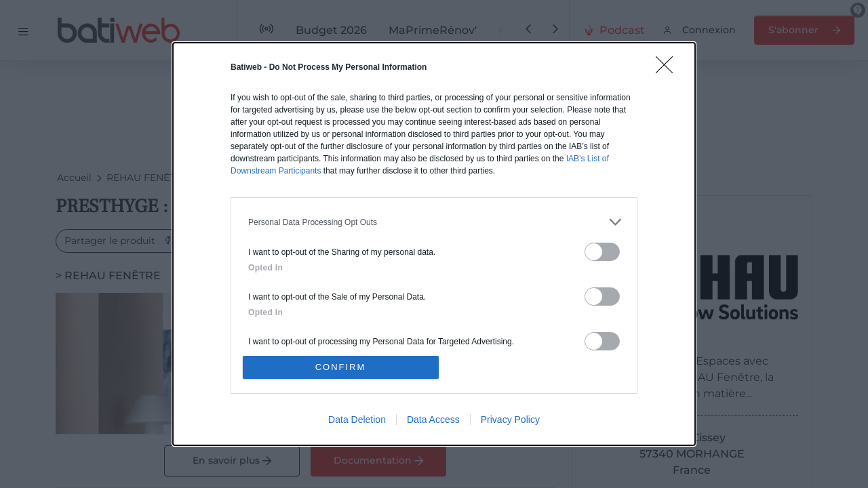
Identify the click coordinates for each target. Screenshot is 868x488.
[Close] (669, 69)
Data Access (433, 420)
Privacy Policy (510, 420)
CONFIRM (341, 367)
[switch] (602, 252)
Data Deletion (357, 420)
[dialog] (434, 244)
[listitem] (434, 222)
